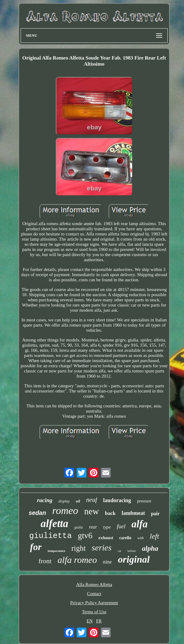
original (134, 559)
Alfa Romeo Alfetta (94, 584)
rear (93, 527)
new (92, 511)
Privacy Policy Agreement (94, 603)
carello (125, 538)
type (107, 527)
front (45, 561)
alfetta (54, 524)
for (36, 547)
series (102, 548)
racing (45, 500)
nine (107, 562)
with (141, 538)
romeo (65, 510)
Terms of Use (94, 612)
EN (90, 621)
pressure (144, 501)
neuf (92, 500)
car (119, 551)
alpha (150, 548)
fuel (121, 526)
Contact (94, 594)
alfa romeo (77, 560)
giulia (79, 527)
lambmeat (133, 513)
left (154, 536)
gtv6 (85, 536)
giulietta (50, 536)
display (64, 501)
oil (78, 501)
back (110, 513)
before (132, 551)
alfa (140, 524)
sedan (37, 513)
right (78, 548)
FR (99, 621)
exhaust (106, 538)
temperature (56, 551)
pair (155, 514)
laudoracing (117, 500)
